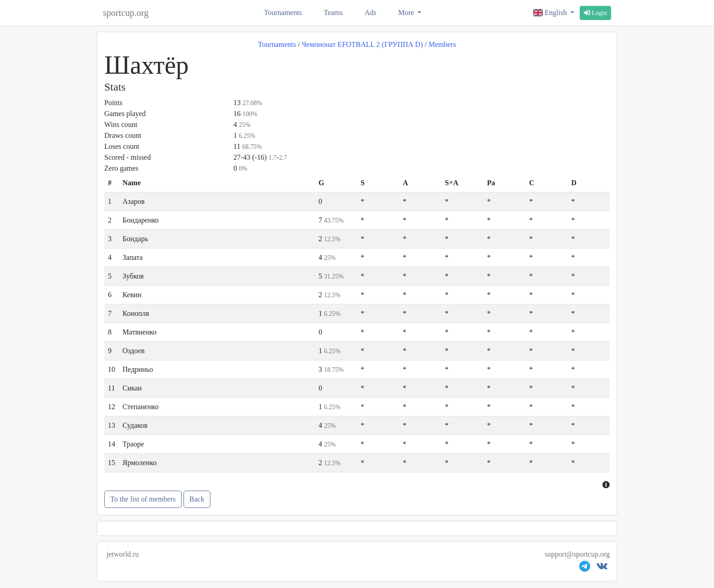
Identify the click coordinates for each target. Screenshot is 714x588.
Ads (371, 13)
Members (442, 44)
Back (197, 499)
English (551, 13)
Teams (333, 13)
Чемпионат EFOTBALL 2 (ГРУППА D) (362, 44)
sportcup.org (126, 13)
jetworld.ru (123, 554)
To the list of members (143, 499)
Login (595, 13)
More (407, 13)
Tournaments (283, 13)
